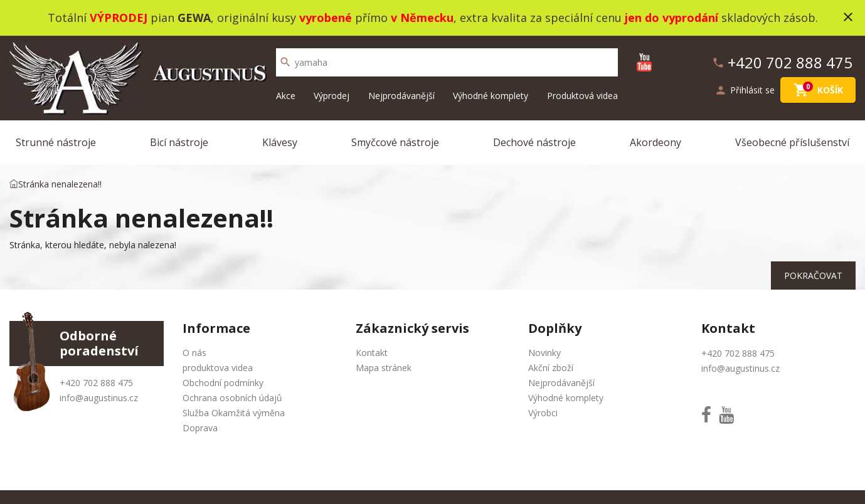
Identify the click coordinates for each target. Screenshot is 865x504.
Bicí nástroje (179, 142)
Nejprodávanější (401, 96)
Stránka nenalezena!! (60, 184)
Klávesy (280, 142)
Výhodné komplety (491, 96)
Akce (286, 96)
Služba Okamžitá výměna (234, 413)
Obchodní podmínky (223, 383)
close (848, 17)
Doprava (200, 428)
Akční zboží (551, 368)
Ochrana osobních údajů (232, 398)
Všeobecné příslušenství (792, 142)
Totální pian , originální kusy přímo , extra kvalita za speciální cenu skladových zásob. (433, 18)
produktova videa (218, 368)
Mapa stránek (384, 368)
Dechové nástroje (534, 142)
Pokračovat (813, 276)
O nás (194, 353)
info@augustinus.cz (99, 398)
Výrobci (543, 413)
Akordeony (655, 142)
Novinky (544, 353)
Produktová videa (582, 96)
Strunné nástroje (56, 142)
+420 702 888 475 (96, 383)
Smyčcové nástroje (395, 142)
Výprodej (332, 96)
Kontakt (372, 353)
